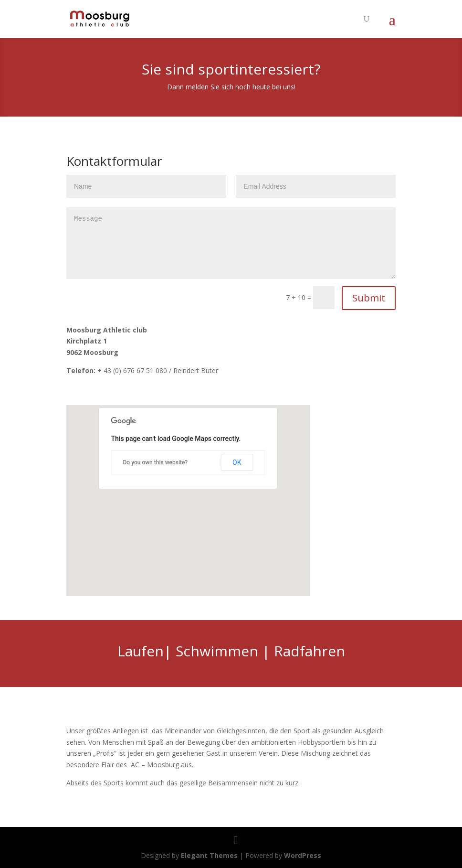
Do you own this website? (156, 462)
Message (231, 243)
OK (237, 462)
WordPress (303, 855)
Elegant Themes (209, 855)
